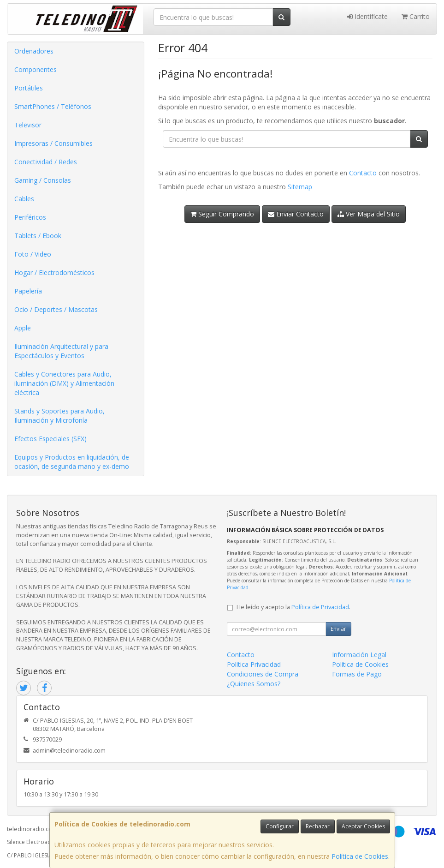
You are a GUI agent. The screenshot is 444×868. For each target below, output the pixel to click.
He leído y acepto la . (293, 607)
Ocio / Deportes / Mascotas (56, 309)
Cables (24, 199)
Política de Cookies (360, 856)
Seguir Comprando (222, 214)
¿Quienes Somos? (254, 684)
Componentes (36, 69)
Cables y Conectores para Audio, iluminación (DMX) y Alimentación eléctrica (64, 383)
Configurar (280, 826)
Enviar (338, 629)
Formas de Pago (357, 674)
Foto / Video (33, 254)
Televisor (28, 125)
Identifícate (367, 16)
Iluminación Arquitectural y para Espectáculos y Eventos (61, 351)
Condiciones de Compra (263, 674)
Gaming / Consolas (43, 180)
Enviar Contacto (296, 214)
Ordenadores (34, 51)
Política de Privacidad (320, 607)
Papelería (28, 291)
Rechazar (318, 826)
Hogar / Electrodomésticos (54, 272)
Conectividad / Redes (46, 162)
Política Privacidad (254, 664)
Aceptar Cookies (363, 826)
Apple (23, 328)
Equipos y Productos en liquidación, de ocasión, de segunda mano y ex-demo (72, 462)
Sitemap (300, 187)
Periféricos (30, 217)
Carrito (416, 16)
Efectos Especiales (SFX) (50, 439)
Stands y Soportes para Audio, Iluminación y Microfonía (59, 416)
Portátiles (29, 88)
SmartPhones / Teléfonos (53, 106)
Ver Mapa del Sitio (369, 214)
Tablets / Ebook (38, 236)
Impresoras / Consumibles (53, 143)
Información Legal (359, 655)
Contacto (363, 173)
